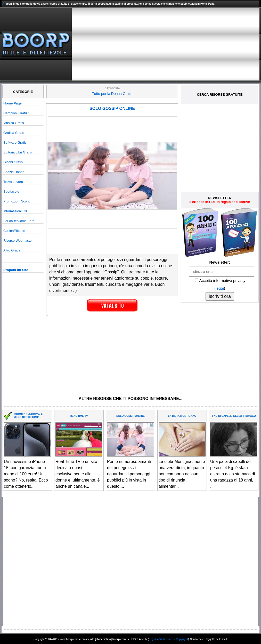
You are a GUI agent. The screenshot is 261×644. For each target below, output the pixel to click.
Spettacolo (11, 191)
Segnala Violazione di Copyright (168, 639)
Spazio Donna (14, 172)
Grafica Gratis (14, 133)
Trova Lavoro (13, 182)
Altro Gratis (12, 250)
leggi (220, 288)
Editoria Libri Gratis (18, 152)
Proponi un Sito (16, 270)
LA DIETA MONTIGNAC (182, 416)
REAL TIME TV (79, 416)
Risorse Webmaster (18, 241)
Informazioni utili (15, 211)
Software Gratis (15, 142)
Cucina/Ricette (14, 231)
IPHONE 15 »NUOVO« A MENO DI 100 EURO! (28, 416)
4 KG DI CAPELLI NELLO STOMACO (234, 416)
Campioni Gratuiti (16, 113)
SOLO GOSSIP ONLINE (112, 108)
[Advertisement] (196, 44)
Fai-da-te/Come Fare (19, 221)
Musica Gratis (14, 123)
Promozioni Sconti (17, 201)
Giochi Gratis (13, 162)
